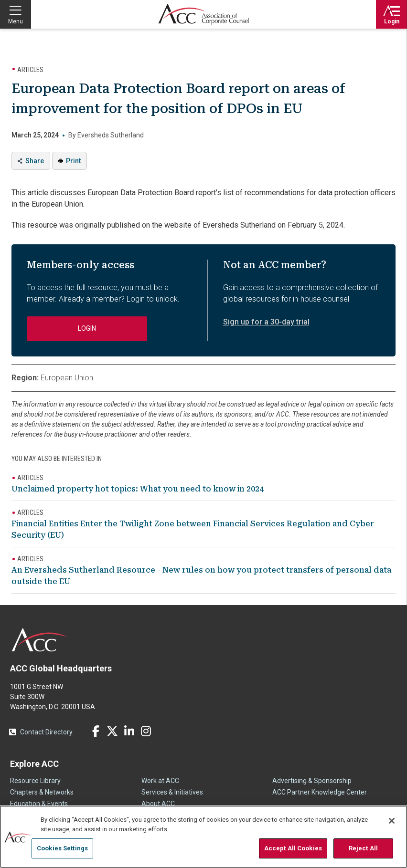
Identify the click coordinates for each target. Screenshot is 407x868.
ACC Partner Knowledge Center (320, 792)
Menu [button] (16, 21)
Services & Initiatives (172, 792)
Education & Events (39, 804)
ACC (40, 640)
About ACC (158, 804)
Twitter (112, 731)
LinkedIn (129, 731)
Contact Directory (46, 732)
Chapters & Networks (42, 792)
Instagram (146, 731)
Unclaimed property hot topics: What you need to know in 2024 (138, 489)
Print (73, 161)
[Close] (392, 821)
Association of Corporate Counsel (203, 14)
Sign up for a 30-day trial (266, 322)
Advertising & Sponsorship (312, 781)
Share (35, 161)
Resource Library (35, 781)
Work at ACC (160, 781)
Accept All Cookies (293, 848)
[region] (203, 837)
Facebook (96, 731)
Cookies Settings (62, 848)
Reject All (363, 848)
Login (392, 21)
